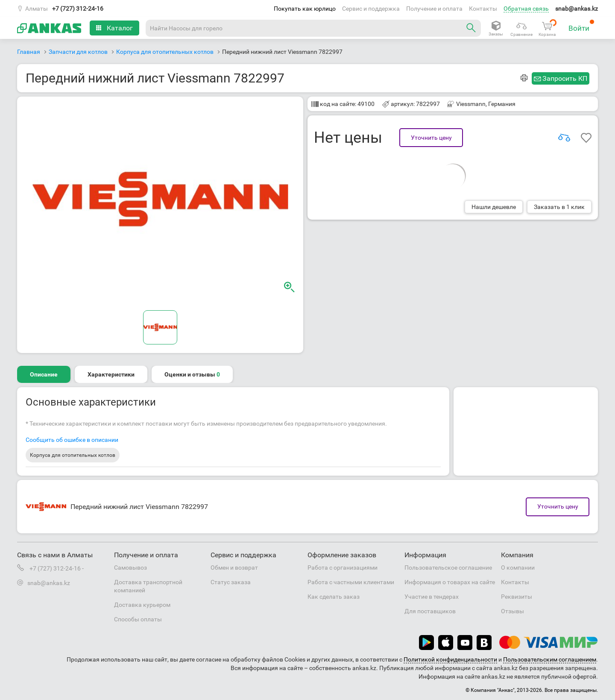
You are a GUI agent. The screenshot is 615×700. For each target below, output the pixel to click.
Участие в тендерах (432, 597)
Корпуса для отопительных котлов (73, 455)
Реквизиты (517, 597)
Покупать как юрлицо (305, 9)
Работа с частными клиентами (351, 582)
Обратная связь (526, 9)
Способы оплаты (138, 619)
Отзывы (512, 611)
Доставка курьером (142, 605)
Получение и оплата (434, 9)
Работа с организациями (343, 568)
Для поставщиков (430, 611)
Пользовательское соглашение (448, 568)
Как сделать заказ (334, 597)
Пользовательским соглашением (550, 659)
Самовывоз (130, 568)
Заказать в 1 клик (559, 207)
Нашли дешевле (494, 207)
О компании (518, 568)
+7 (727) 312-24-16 (78, 9)
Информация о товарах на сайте (450, 582)
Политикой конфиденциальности (450, 659)
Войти (581, 26)
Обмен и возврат (234, 568)
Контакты (483, 9)
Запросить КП (565, 78)
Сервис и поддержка (371, 9)
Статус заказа (231, 582)
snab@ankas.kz (577, 9)
